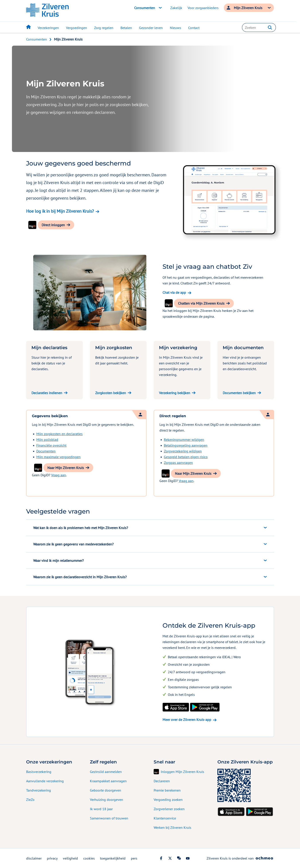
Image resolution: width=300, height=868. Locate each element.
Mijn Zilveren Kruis (68, 39)
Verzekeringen (48, 28)
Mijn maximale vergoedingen (58, 457)
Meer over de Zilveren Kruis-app (187, 720)
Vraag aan (59, 475)
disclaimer (34, 858)
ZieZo (30, 800)
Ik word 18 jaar (101, 809)
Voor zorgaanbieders (203, 8)
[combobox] (259, 27)
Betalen (126, 28)
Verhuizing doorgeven (106, 800)
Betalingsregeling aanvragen (186, 445)
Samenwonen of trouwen (109, 818)
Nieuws (175, 28)
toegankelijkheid (113, 858)
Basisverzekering (39, 772)
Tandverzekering (39, 790)
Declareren (162, 781)
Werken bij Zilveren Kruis (172, 827)
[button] (270, 27)
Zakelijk (176, 8)
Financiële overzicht (51, 445)
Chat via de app (174, 292)
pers (134, 858)
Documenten (46, 451)
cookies (89, 858)
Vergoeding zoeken (168, 800)
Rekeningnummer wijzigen (184, 440)
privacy (52, 858)
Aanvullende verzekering (45, 781)
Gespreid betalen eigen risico (186, 457)
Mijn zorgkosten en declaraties (59, 434)
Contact (194, 28)
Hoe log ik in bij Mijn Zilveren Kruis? (60, 211)
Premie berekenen (167, 790)
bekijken (77, 198)
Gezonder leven (151, 28)
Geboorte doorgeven (105, 790)
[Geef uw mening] (297, 434)
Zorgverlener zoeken (169, 809)
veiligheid (70, 858)
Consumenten (37, 39)
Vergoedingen (76, 28)
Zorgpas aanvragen (178, 463)
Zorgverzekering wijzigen (183, 451)
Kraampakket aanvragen (108, 781)
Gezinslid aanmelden (106, 772)
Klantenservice (165, 818)
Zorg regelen (104, 28)
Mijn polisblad (47, 440)
